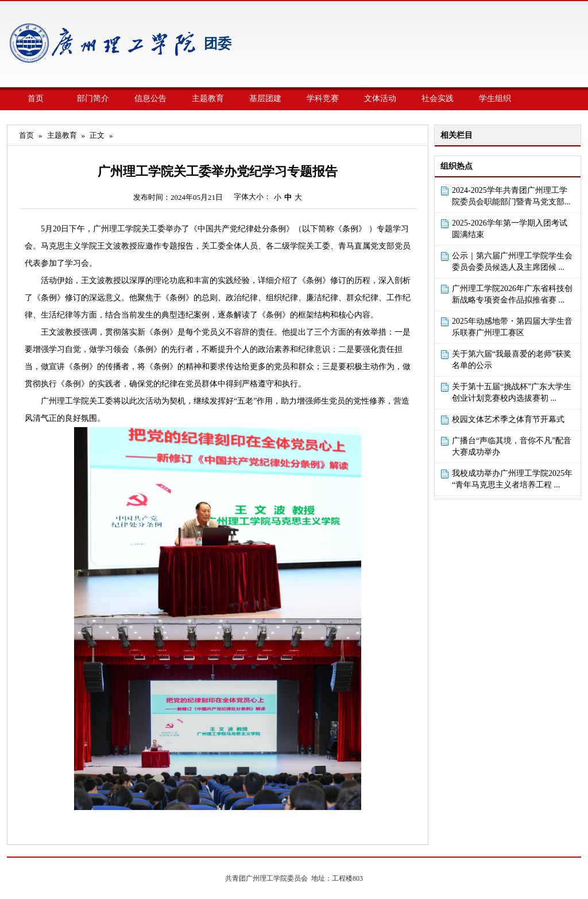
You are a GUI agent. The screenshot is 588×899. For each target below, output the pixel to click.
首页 (36, 98)
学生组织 (495, 98)
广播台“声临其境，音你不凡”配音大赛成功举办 (512, 446)
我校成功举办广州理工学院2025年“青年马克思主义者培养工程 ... (512, 479)
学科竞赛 (323, 98)
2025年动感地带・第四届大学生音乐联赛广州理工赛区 (512, 327)
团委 (218, 44)
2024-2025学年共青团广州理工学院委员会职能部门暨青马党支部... (511, 196)
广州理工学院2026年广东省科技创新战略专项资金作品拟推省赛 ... (512, 294)
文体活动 (380, 98)
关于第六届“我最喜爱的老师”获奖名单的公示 (512, 360)
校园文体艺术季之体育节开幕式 (508, 419)
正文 (97, 135)
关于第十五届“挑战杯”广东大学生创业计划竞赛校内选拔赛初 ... (512, 392)
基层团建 (265, 98)
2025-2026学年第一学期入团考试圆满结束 (510, 229)
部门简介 (93, 98)
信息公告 (150, 98)
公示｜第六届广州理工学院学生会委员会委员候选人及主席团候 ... (512, 261)
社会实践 (438, 98)
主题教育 (208, 98)
